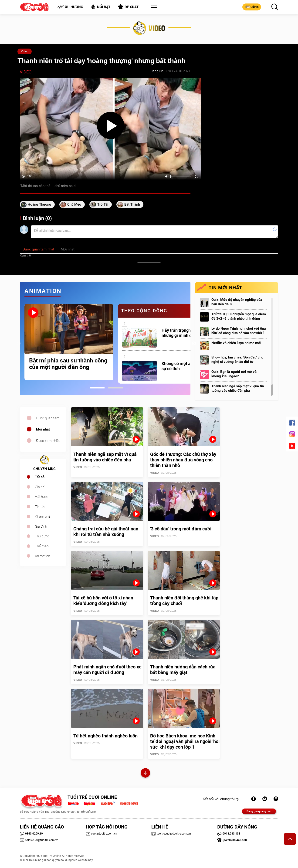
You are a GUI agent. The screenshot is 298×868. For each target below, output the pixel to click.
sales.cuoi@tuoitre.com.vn (39, 840)
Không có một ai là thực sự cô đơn (183, 366)
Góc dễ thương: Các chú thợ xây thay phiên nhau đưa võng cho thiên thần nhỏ (183, 460)
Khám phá (43, 516)
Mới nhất (43, 429)
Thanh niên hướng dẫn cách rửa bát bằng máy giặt (183, 670)
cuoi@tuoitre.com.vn (101, 834)
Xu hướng (70, 7)
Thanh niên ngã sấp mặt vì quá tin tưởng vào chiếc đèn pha (238, 388)
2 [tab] (116, 388)
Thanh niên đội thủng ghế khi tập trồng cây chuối (184, 601)
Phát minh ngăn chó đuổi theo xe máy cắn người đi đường (107, 670)
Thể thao (42, 546)
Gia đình (41, 526)
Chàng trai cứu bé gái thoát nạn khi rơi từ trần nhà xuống (106, 532)
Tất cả (40, 477)
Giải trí (40, 487)
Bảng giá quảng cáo (259, 811)
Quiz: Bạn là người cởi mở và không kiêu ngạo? (234, 374)
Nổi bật (100, 7)
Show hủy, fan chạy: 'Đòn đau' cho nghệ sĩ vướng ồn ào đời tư (237, 360)
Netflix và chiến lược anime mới (236, 343)
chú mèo (74, 204)
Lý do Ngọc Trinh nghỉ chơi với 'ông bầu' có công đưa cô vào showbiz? (239, 331)
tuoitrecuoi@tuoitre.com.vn (171, 834)
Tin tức (40, 507)
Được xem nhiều (48, 441)
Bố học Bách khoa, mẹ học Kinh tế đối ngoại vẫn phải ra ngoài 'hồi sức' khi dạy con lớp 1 (185, 741)
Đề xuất (128, 7)
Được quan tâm (48, 418)
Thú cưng (42, 536)
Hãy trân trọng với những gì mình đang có (183, 333)
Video (25, 51)
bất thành (132, 204)
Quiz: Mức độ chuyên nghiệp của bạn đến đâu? (237, 302)
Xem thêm (27, 255)
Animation (42, 556)
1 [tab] (97, 388)
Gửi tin (252, 7)
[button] (153, 8)
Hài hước (42, 497)
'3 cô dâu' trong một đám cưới (181, 529)
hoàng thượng (39, 204)
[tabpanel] (69, 342)
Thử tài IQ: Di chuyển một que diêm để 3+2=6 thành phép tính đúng (239, 316)
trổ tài (103, 204)
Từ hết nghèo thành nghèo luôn (105, 736)
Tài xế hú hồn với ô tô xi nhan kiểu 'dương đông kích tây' (103, 601)
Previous (19, 344)
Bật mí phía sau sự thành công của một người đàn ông (68, 364)
